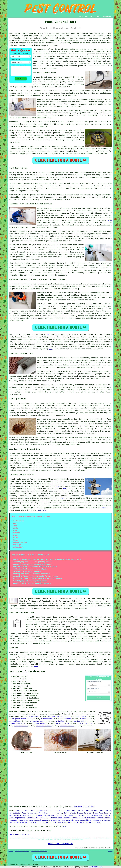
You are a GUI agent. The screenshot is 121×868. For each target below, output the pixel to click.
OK (101, 867)
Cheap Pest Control (102, 813)
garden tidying (81, 721)
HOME (80, 17)
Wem (49, 335)
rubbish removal (67, 726)
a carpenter (47, 719)
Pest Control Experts (19, 815)
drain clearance (85, 724)
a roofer (84, 719)
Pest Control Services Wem (27, 672)
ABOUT (92, 17)
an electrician (62, 724)
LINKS (86, 17)
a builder (61, 721)
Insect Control (84, 813)
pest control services (39, 643)
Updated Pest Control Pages (39, 851)
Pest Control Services (79, 815)
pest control (15, 636)
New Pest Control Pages (22, 851)
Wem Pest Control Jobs (84, 807)
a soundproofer (21, 726)
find (16, 652)
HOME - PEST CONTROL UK (61, 844)
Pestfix (104, 508)
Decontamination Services (83, 818)
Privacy (110, 851)
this (57, 486)
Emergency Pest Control (62, 820)
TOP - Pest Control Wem (20, 835)
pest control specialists (86, 342)
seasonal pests (76, 66)
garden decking (40, 724)
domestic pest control (94, 624)
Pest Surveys (92, 811)
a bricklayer (15, 721)
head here (41, 510)
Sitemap (11, 851)
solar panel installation (21, 719)
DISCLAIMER (107, 17)
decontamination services (37, 624)
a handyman (34, 716)
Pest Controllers (83, 820)
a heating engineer (39, 721)
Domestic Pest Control (37, 818)
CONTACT (98, 17)
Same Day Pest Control (26, 811)
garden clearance (17, 724)
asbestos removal (44, 726)
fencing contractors (57, 716)
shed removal (81, 716)
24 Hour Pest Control (74, 811)
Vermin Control (104, 818)
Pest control (15, 335)
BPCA (110, 220)
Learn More (93, 867)
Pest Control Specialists (50, 813)
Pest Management (29, 813)
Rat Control (70, 813)
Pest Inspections (38, 815)
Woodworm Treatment (18, 820)
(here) (61, 498)
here (50, 349)
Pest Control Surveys (19, 823)
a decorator (66, 719)
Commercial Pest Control (50, 811)
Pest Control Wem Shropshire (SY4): (26, 33)
